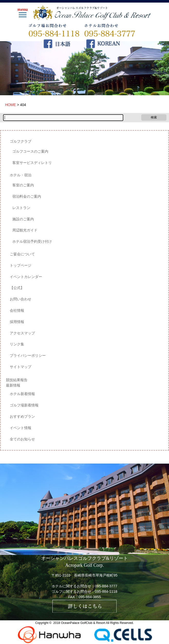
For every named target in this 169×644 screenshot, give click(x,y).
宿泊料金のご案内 (27, 196)
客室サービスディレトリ (32, 163)
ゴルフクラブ (21, 141)
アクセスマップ (22, 333)
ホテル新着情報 (22, 394)
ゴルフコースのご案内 (30, 151)
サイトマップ (21, 367)
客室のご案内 (23, 185)
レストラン (21, 208)
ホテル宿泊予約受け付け (32, 241)
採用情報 (17, 322)
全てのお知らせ (22, 439)
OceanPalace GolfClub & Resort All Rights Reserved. (97, 623)
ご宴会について (22, 254)
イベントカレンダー (26, 277)
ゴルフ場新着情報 (24, 405)
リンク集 (17, 344)
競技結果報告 (17, 380)
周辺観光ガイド (25, 230)
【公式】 (17, 288)
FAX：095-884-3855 (85, 597)
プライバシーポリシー (28, 355)
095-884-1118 (106, 591)
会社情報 (17, 310)
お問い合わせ (21, 299)
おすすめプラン (22, 416)
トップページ (21, 265)
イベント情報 (21, 428)
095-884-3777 (106, 586)
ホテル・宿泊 (21, 175)
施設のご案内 (23, 219)
